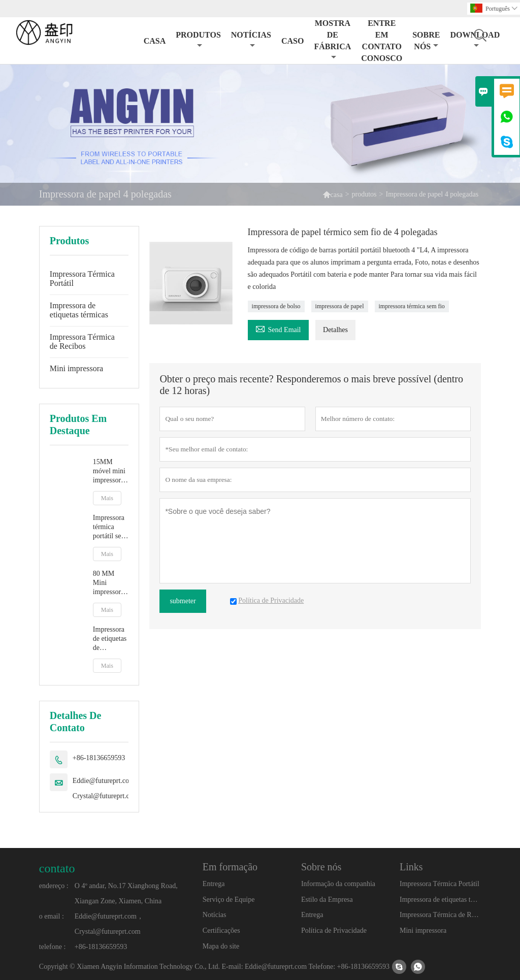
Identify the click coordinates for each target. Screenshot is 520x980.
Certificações (221, 930)
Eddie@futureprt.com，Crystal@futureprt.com (107, 788)
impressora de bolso (276, 306)
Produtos (198, 40)
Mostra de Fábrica (332, 40)
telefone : (52, 947)
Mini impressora (76, 368)
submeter (183, 601)
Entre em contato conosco (382, 41)
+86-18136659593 (99, 758)
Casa (155, 41)
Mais (107, 498)
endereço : (54, 886)
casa (337, 195)
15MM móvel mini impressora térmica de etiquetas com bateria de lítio (110, 471)
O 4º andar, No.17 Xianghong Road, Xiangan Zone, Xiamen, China (126, 893)
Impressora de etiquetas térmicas (79, 310)
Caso (292, 41)
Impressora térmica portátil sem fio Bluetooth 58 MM (110, 527)
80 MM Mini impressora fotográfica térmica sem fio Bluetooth (110, 583)
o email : (52, 916)
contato (57, 868)
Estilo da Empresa (327, 900)
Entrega (214, 884)
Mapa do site (221, 946)
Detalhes (335, 330)
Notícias (251, 40)
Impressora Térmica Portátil (82, 279)
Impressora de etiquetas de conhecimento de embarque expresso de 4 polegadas (111, 639)
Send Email (278, 328)
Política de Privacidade (334, 930)
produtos (364, 194)
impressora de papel (340, 306)
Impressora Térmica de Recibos (82, 341)
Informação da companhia (338, 884)
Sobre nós (426, 41)
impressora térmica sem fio (412, 306)
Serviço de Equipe (229, 900)
